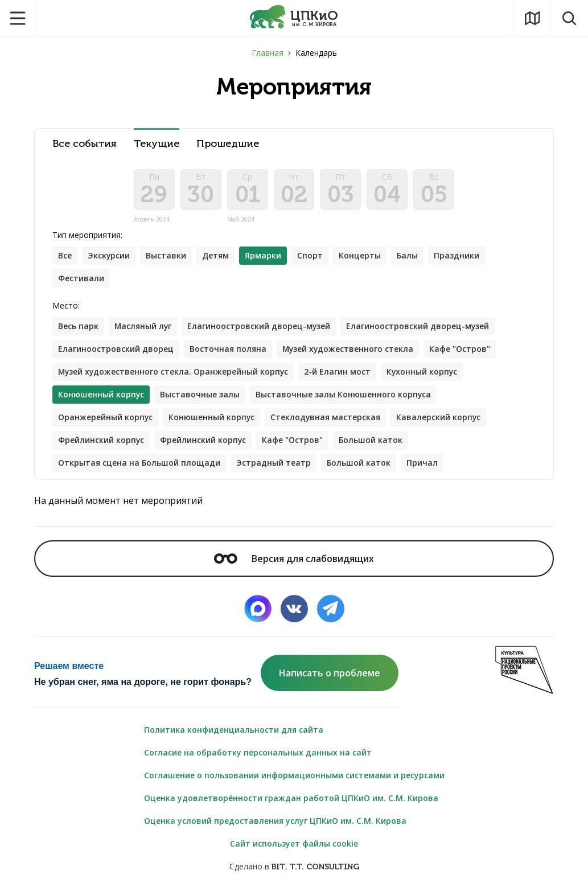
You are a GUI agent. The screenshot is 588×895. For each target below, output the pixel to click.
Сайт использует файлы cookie (294, 844)
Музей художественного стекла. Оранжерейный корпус (174, 371)
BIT (278, 867)
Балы (408, 255)
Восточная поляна (228, 349)
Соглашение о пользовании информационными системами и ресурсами (294, 776)
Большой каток (372, 440)
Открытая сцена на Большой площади (139, 463)
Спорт (311, 255)
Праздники (457, 255)
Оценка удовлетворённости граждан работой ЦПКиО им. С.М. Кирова (291, 798)
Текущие (157, 144)
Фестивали (81, 278)
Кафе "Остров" (461, 349)
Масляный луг (143, 326)
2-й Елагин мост (340, 371)
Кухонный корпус (425, 371)
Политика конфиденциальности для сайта (234, 730)
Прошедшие (228, 144)
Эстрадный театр (274, 463)
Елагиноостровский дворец (116, 349)
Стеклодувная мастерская (327, 417)
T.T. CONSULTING (324, 867)
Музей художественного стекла (349, 349)
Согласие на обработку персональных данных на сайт (258, 753)
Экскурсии (109, 255)
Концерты (360, 255)
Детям (216, 255)
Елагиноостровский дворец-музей (260, 326)
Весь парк (78, 326)
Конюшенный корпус (212, 417)
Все (65, 255)
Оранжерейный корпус (106, 417)
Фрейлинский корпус (101, 440)
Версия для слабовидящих (294, 559)
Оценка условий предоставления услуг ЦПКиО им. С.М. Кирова (275, 821)
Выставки (166, 255)
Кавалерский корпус (440, 417)
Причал (422, 463)
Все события (85, 144)
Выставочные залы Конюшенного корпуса (344, 394)
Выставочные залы (200, 394)
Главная (268, 53)
